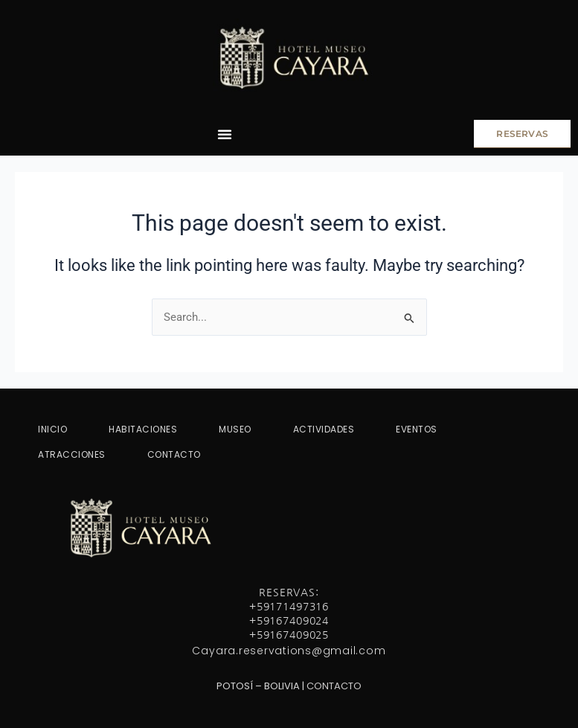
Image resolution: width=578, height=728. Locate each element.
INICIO (52, 429)
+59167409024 (289, 621)
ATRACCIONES (72, 454)
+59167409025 (289, 635)
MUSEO (235, 429)
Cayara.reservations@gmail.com (289, 651)
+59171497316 (289, 607)
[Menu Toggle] (225, 134)
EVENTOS (417, 429)
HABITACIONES (143, 429)
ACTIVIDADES (324, 429)
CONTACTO (174, 454)
